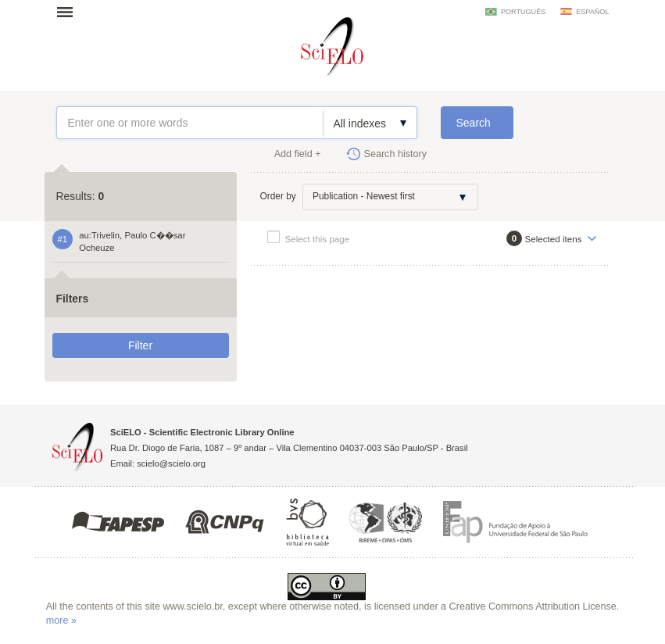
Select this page (318, 239)
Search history (396, 154)
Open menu (70, 12)
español (592, 12)
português (523, 12)
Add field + (298, 154)
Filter (140, 345)
